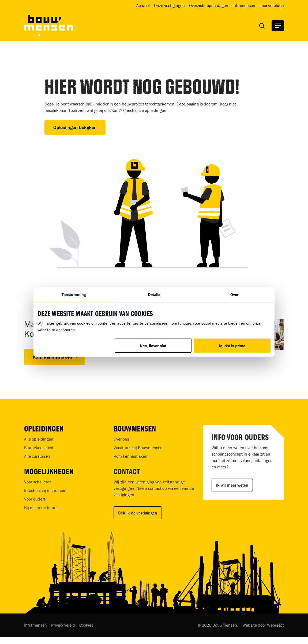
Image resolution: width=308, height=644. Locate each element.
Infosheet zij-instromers (45, 490)
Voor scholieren (38, 482)
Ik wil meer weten (232, 485)
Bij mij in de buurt (40, 507)
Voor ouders (35, 499)
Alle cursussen (37, 456)
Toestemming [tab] (74, 295)
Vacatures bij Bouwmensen (138, 448)
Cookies (86, 625)
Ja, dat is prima (232, 345)
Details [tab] (154, 295)
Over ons (121, 439)
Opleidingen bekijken (75, 127)
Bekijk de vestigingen (138, 513)
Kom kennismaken (130, 456)
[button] (278, 26)
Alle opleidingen (39, 439)
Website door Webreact (263, 625)
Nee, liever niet (153, 345)
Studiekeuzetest (39, 448)
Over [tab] (234, 295)
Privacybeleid (63, 625)
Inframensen (35, 625)
